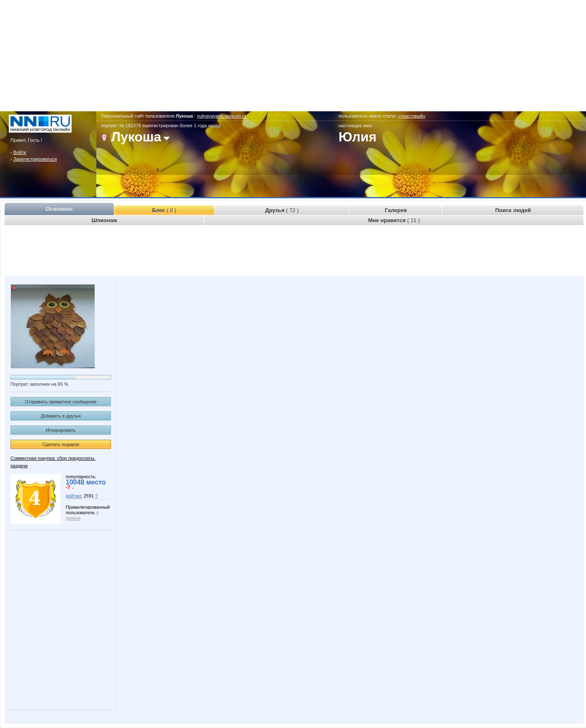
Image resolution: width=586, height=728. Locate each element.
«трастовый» (411, 116)
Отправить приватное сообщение (60, 402)
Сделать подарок (61, 444)
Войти (20, 152)
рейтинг (74, 496)
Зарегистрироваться (35, 159)
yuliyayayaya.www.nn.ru (221, 116)
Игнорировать (61, 430)
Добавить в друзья (60, 416)
